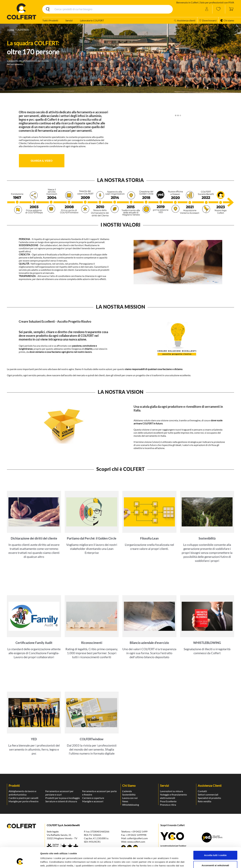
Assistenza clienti (185, 20)
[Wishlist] (219, 9)
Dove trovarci (208, 20)
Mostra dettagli (163, 862)
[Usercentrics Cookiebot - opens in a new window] (20, 862)
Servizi (69, 20)
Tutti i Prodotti (50, 20)
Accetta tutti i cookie (215, 838)
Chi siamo (227, 20)
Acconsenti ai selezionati (215, 848)
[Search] (108, 9)
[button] (42, 161)
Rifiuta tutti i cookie (215, 858)
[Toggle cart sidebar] (230, 9)
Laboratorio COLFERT (92, 20)
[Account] (207, 9)
